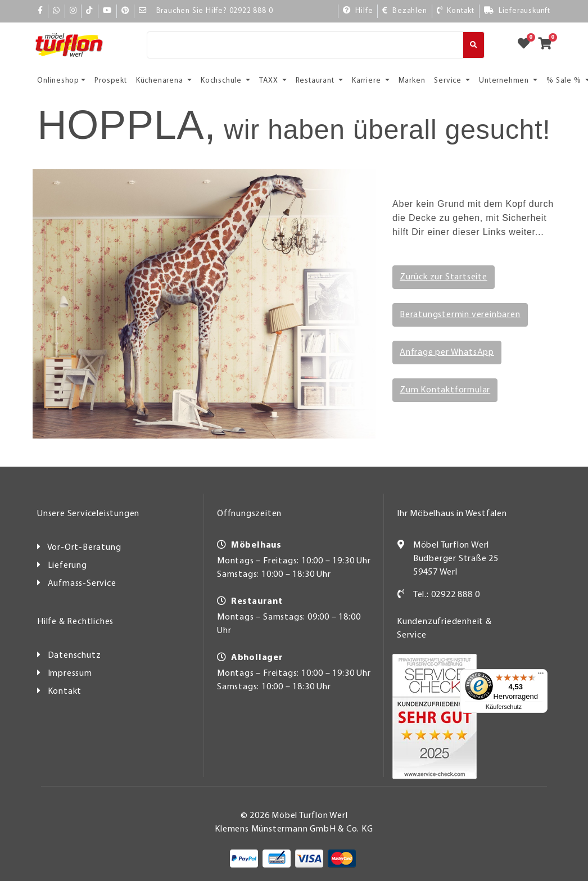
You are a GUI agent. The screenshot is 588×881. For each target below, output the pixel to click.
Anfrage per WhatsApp (447, 353)
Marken (412, 81)
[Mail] (143, 11)
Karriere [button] (367, 81)
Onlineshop (58, 81)
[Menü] (541, 676)
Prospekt (110, 81)
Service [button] (449, 81)
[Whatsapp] (56, 11)
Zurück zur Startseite (444, 277)
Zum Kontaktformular (445, 390)
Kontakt (65, 692)
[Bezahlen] (404, 11)
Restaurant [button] (316, 81)
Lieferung (67, 566)
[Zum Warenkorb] (548, 45)
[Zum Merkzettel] (527, 45)
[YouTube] (107, 11)
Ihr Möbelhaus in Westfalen (452, 514)
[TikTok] (90, 11)
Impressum (70, 674)
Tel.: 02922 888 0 (447, 595)
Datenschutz (74, 656)
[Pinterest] (125, 11)
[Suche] (305, 45)
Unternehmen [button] (505, 81)
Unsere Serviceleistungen (88, 514)
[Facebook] (40, 11)
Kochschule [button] (222, 81)
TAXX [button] (270, 81)
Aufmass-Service (82, 584)
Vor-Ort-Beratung (84, 548)
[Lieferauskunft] (517, 11)
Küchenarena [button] (161, 81)
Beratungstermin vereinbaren (460, 315)
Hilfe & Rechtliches (75, 622)
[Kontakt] (455, 11)
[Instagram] (73, 11)
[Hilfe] (358, 11)
